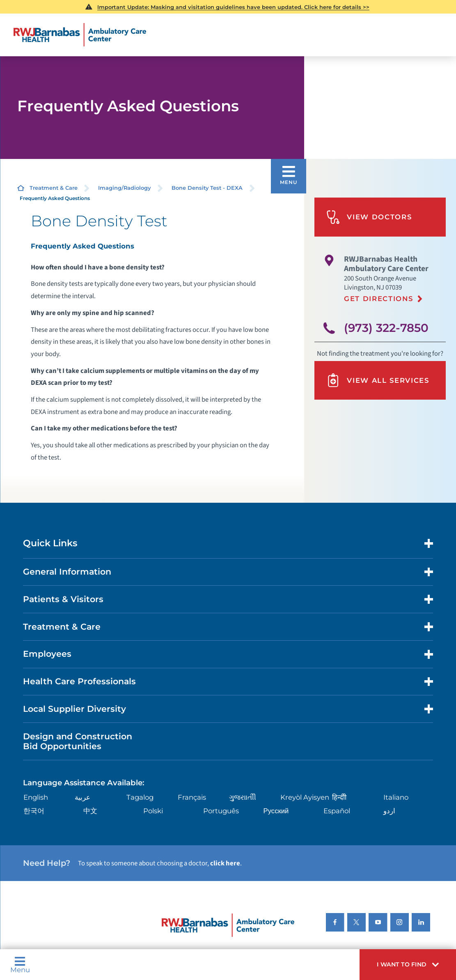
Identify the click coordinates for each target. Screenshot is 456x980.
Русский (276, 811)
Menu (20, 965)
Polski (153, 811)
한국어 (34, 811)
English (36, 797)
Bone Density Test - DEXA (207, 188)
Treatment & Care (54, 188)
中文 (90, 811)
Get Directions (378, 299)
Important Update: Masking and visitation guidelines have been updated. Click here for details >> (233, 7)
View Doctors (369, 217)
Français (192, 797)
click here (225, 863)
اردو (389, 811)
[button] (408, 965)
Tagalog (140, 797)
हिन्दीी (339, 797)
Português (221, 811)
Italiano (396, 797)
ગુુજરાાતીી (243, 797)
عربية (82, 797)
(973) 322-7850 (386, 328)
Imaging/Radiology (124, 188)
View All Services (378, 380)
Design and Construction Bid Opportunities (78, 741)
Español (337, 811)
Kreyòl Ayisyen (305, 797)
